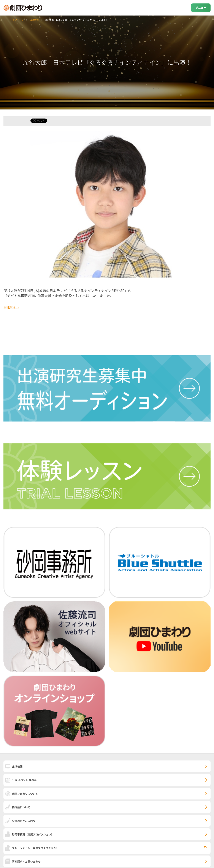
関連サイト (11, 307)
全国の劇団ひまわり (24, 821)
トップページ (17, 20)
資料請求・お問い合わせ (26, 861)
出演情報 (34, 20)
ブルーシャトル (35, 848)
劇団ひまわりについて (25, 794)
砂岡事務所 (33, 834)
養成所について (21, 807)
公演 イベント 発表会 (24, 780)
